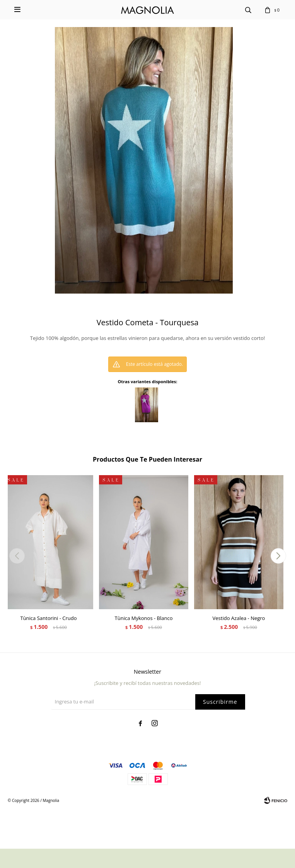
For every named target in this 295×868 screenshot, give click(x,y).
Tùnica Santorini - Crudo (48, 618)
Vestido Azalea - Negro (239, 618)
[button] (278, 556)
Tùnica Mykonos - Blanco (144, 618)
